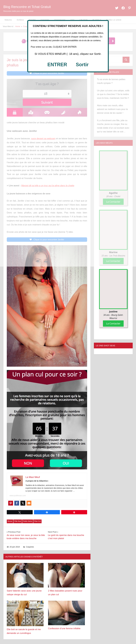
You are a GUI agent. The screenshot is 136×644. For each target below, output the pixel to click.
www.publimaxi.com (18, 497)
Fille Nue (18, 523)
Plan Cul (37, 523)
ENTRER (57, 65)
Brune (10, 523)
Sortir (82, 65)
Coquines (30, 548)
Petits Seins (28, 523)
